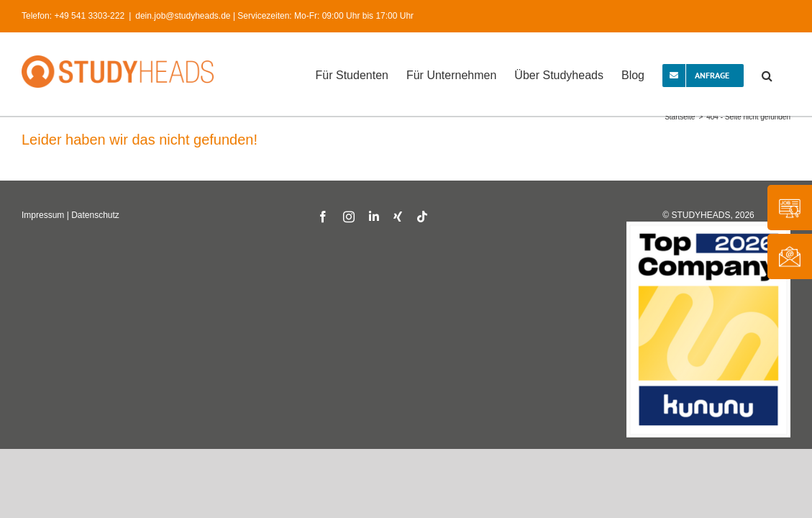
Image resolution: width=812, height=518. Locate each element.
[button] (785, 74)
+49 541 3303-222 (89, 16)
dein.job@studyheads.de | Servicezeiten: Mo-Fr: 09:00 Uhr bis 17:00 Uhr (274, 16)
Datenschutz (95, 215)
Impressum (43, 215)
